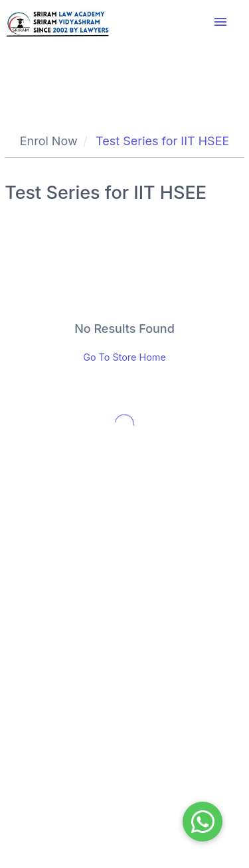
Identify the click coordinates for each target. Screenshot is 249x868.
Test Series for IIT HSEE (162, 141)
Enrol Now (49, 141)
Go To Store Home (124, 357)
